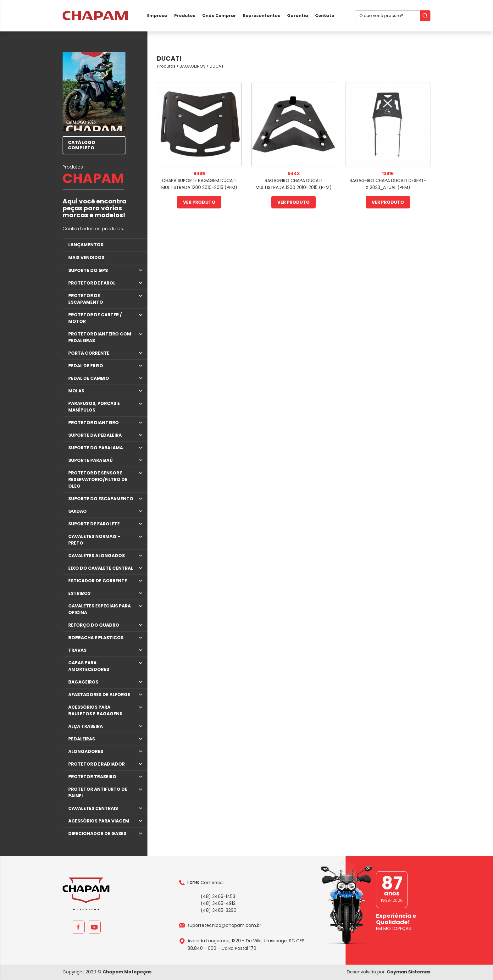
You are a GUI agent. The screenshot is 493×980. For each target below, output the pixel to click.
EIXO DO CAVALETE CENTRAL (101, 568)
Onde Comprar (219, 16)
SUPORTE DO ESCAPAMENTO (101, 499)
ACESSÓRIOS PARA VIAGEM (99, 821)
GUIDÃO (78, 511)
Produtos (185, 16)
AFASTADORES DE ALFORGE (99, 695)
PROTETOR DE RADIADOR (97, 764)
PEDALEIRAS (82, 739)
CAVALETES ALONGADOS (97, 556)
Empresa (157, 16)
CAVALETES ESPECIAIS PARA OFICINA (100, 609)
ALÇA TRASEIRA (86, 726)
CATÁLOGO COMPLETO (82, 145)
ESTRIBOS (79, 593)
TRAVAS (77, 650)
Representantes (261, 16)
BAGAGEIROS (83, 682)
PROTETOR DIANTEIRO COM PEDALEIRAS (100, 337)
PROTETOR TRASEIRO (92, 777)
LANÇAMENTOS (86, 245)
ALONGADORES (86, 751)
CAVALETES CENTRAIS (93, 808)
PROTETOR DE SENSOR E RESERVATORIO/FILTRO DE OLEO (98, 479)
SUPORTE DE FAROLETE (94, 524)
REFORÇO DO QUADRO (94, 625)
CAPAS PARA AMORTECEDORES (89, 666)
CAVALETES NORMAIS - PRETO (94, 540)
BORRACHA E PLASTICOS (96, 638)
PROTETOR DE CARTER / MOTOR (95, 318)
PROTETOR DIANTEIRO (94, 423)
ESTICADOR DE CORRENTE (98, 581)
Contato (325, 16)
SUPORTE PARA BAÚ (90, 460)
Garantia (298, 16)
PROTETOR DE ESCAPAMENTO (86, 299)
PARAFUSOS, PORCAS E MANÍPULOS (94, 407)
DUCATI (217, 66)
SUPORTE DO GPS (88, 270)
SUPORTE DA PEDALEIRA (95, 435)
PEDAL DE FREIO (86, 366)
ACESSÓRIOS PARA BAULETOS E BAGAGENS (95, 710)
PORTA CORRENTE (89, 353)
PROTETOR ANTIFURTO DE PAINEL (98, 792)
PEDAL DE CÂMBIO (89, 378)
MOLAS (76, 391)
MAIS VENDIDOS (86, 257)
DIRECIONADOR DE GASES (97, 833)
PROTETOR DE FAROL (92, 283)
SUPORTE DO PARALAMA (96, 448)
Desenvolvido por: (389, 972)
